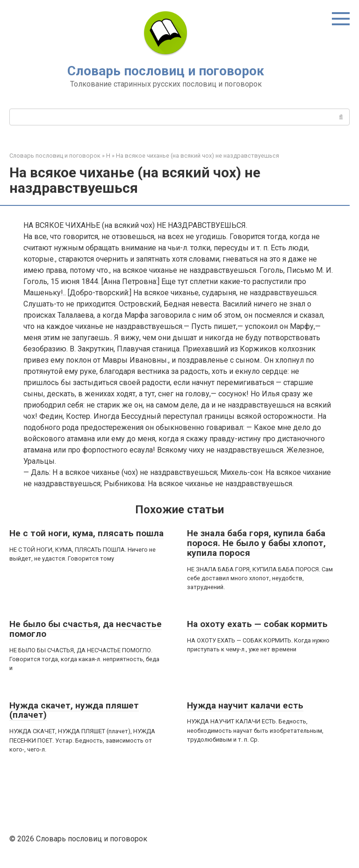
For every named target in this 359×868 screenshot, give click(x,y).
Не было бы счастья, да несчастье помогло (86, 629)
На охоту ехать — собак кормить (257, 624)
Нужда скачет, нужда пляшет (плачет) (74, 710)
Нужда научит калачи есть (245, 705)
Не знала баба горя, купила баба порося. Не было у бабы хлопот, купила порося (256, 543)
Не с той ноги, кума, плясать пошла (86, 533)
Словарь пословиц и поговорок (166, 71)
